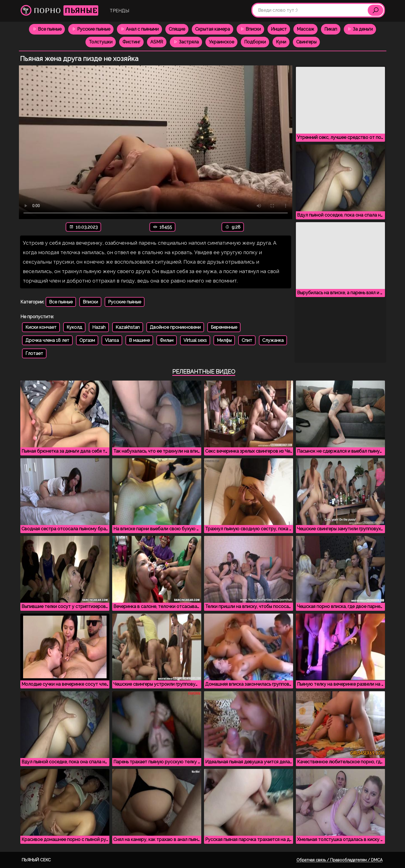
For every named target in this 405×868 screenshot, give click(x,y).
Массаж (305, 29)
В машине (139, 340)
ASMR (157, 42)
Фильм (167, 340)
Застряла (186, 42)
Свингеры (306, 42)
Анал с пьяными (139, 29)
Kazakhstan (128, 327)
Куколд (74, 327)
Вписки (250, 29)
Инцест (279, 29)
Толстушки (101, 42)
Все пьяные (47, 29)
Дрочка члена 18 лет (47, 340)
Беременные (224, 327)
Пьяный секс (36, 860)
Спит (247, 340)
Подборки (255, 42)
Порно (59, 10)
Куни (281, 42)
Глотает (34, 353)
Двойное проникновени (175, 327)
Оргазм (87, 340)
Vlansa (112, 340)
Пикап (331, 29)
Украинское (221, 42)
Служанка (273, 340)
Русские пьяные (91, 29)
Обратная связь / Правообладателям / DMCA (339, 860)
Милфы (224, 340)
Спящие (177, 29)
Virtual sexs (195, 340)
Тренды (119, 11)
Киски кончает (41, 327)
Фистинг (131, 42)
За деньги (360, 29)
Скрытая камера (213, 29)
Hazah (99, 327)
